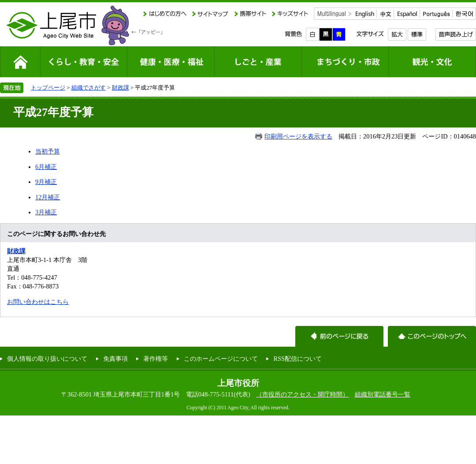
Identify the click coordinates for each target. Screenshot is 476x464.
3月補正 (46, 212)
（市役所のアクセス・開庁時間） (302, 394)
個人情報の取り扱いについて (47, 359)
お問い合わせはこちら (38, 302)
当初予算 (48, 151)
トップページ (48, 88)
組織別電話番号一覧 (383, 394)
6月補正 (46, 167)
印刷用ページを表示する (298, 136)
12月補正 (48, 197)
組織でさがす (89, 88)
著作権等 (156, 359)
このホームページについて (221, 359)
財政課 (121, 88)
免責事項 (115, 359)
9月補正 (46, 182)
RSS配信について (297, 359)
